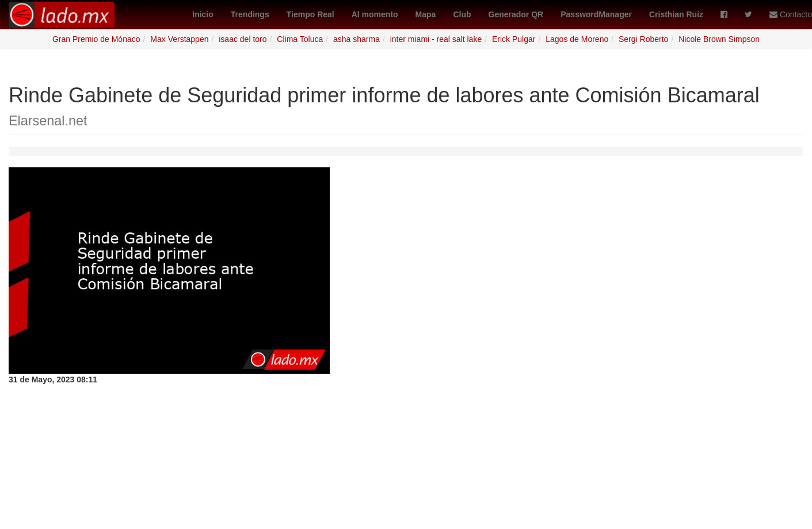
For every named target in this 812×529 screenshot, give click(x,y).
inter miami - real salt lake (436, 39)
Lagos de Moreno (577, 39)
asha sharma (357, 39)
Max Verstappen (179, 39)
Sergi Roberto (643, 39)
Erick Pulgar (514, 39)
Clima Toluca (300, 39)
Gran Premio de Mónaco (96, 39)
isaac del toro (243, 39)
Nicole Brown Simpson (719, 39)
